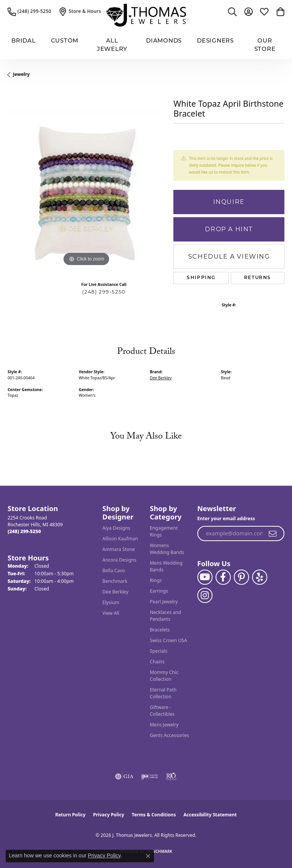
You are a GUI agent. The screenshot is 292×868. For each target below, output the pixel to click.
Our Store (265, 45)
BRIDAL (24, 40)
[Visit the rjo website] (171, 776)
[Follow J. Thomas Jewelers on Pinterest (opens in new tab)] (241, 577)
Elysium (111, 602)
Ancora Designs (119, 560)
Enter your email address (226, 518)
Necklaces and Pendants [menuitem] (165, 616)
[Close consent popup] (148, 856)
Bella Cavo (113, 571)
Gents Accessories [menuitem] (169, 735)
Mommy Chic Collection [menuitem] (164, 676)
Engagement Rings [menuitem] (164, 531)
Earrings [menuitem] (159, 591)
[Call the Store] (24, 531)
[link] (29, 11)
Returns (258, 278)
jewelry (21, 74)
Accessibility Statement (210, 815)
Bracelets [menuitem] (160, 630)
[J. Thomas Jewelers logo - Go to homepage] (146, 15)
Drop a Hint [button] (229, 229)
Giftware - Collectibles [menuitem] (162, 711)
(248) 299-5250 (104, 292)
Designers (215, 40)
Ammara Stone (118, 549)
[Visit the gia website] (124, 776)
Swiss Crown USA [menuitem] (168, 640)
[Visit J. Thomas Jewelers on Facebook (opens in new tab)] (223, 577)
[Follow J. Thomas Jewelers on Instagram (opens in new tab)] (205, 595)
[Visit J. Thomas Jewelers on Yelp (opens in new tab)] (260, 577)
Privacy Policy (109, 815)
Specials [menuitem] (159, 651)
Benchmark (115, 581)
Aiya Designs (116, 528)
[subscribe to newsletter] (273, 533)
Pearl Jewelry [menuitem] (164, 602)
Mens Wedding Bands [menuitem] (166, 566)
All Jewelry (112, 45)
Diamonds (164, 40)
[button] (232, 11)
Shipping (201, 278)
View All (111, 613)
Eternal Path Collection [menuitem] (163, 693)
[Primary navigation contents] (146, 45)
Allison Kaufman (120, 539)
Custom (65, 40)
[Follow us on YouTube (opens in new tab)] (205, 577)
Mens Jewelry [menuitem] (164, 725)
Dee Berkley (161, 378)
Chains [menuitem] (157, 662)
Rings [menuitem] (156, 580)
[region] (87, 189)
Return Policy (70, 815)
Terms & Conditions (154, 815)
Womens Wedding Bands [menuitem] (167, 549)
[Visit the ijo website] (150, 776)
